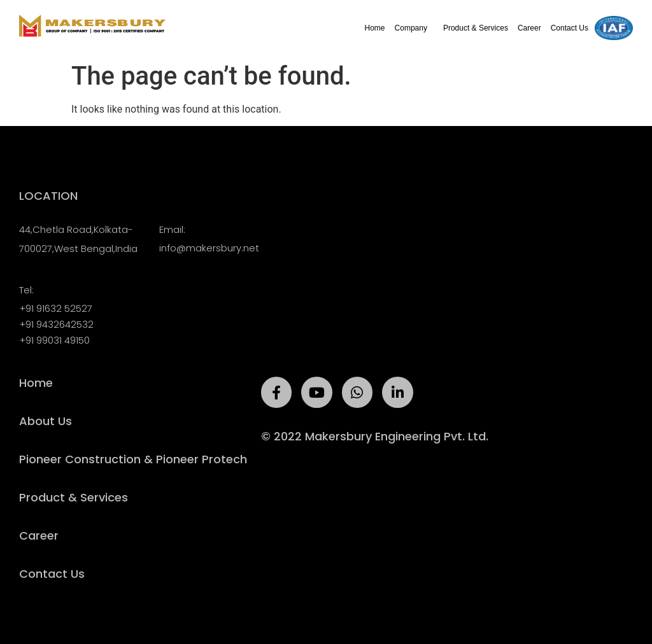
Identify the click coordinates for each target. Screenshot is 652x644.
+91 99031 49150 (54, 340)
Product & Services (476, 28)
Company (414, 28)
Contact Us (570, 28)
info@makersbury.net (209, 248)
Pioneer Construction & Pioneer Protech (133, 459)
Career (529, 28)
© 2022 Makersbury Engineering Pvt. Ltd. (375, 436)
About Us (46, 421)
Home (375, 28)
